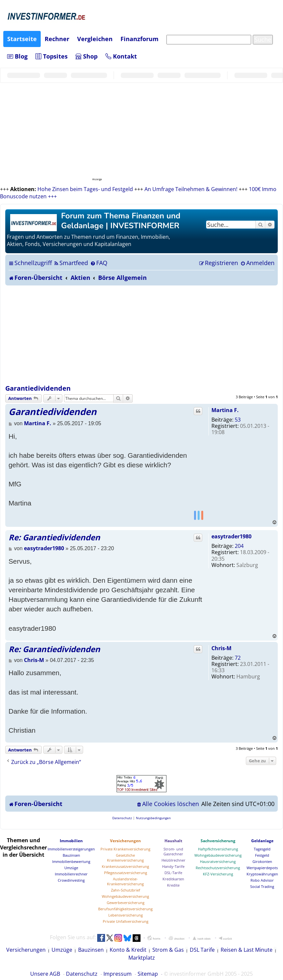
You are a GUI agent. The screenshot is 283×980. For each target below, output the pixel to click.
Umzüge (71, 868)
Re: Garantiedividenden (54, 537)
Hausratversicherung (218, 861)
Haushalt (173, 841)
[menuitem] (71, 263)
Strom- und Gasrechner (173, 851)
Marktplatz (142, 958)
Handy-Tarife (173, 866)
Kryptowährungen (262, 874)
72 (238, 658)
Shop (87, 56)
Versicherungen (125, 841)
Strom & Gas (168, 950)
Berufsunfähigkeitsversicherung (125, 909)
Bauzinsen (71, 855)
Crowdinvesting (71, 880)
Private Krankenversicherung (125, 849)
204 (239, 546)
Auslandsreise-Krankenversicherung (125, 881)
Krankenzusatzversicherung (125, 866)
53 (238, 420)
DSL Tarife (202, 950)
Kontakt (121, 56)
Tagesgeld (262, 849)
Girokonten (262, 861)
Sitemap (148, 974)
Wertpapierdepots (262, 868)
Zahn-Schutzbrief (126, 890)
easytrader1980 (231, 536)
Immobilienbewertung (71, 861)
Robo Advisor (262, 880)
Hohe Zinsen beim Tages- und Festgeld (85, 189)
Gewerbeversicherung (126, 903)
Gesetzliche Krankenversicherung (125, 858)
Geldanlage (262, 841)
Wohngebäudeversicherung (125, 896)
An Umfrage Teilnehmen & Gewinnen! (191, 189)
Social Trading (262, 886)
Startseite (22, 39)
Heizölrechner (174, 860)
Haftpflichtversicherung (218, 849)
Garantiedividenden (38, 388)
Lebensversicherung (126, 915)
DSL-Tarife (173, 873)
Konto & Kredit (128, 950)
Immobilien (71, 841)
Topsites (52, 56)
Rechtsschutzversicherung (218, 868)
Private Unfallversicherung (126, 921)
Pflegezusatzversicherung (126, 873)
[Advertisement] (141, 335)
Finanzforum (140, 39)
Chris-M (221, 648)
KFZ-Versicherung (218, 874)
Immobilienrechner (71, 874)
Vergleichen (95, 39)
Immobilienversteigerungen (71, 849)
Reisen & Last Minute (247, 950)
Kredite (173, 885)
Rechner (57, 39)
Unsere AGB (45, 974)
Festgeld (262, 855)
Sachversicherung (218, 841)
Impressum (118, 974)
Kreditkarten (173, 879)
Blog (17, 56)
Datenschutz (82, 974)
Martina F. (225, 410)
